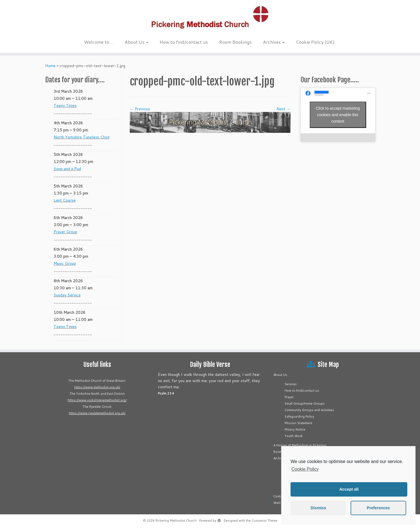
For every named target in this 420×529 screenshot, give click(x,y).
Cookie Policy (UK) (315, 42)
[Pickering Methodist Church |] (210, 18)
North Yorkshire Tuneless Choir (82, 137)
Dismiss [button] (318, 508)
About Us (137, 42)
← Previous (140, 109)
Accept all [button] (349, 489)
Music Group (65, 263)
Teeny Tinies (65, 105)
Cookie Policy (305, 469)
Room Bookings (235, 42)
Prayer (289, 397)
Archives (274, 42)
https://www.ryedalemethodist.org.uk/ (97, 413)
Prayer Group (65, 232)
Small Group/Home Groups (305, 404)
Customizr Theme (264, 521)
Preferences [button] (378, 508)
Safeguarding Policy (299, 416)
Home (50, 66)
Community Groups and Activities (309, 410)
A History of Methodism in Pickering (300, 445)
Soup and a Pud (67, 169)
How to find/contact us (184, 42)
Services (291, 384)
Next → (283, 109)
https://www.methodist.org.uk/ (97, 387)
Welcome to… (99, 42)
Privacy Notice (295, 429)
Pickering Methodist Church (176, 521)
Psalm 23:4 (166, 393)
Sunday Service (67, 295)
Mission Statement (298, 423)
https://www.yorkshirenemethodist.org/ (97, 400)
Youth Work (294, 436)
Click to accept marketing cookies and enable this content (338, 114)
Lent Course (65, 200)
